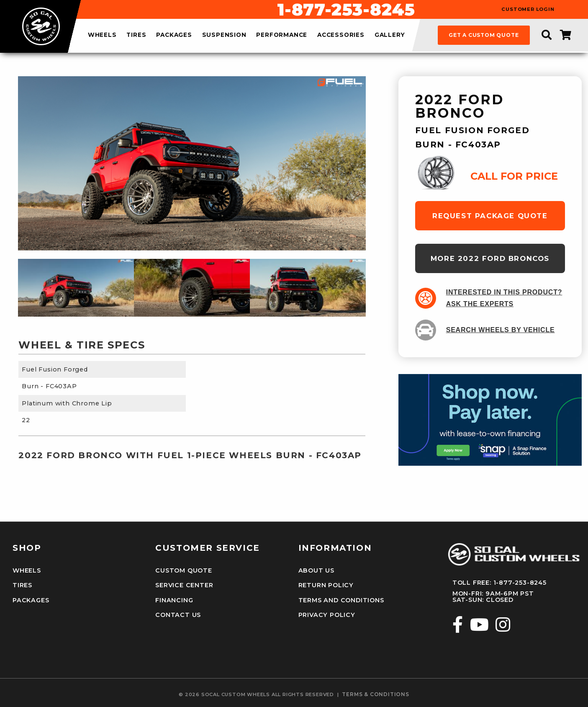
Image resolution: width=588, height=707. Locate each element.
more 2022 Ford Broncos (490, 258)
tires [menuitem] (136, 35)
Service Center (184, 585)
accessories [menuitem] (341, 35)
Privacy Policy (327, 615)
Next (372, 288)
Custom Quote (184, 570)
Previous (12, 288)
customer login (528, 9)
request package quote (490, 216)
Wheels (27, 570)
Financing (174, 600)
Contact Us (178, 615)
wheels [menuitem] (102, 35)
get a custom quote (484, 35)
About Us (316, 570)
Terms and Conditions (341, 600)
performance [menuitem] (282, 35)
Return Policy (326, 585)
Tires (22, 585)
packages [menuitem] (174, 35)
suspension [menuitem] (224, 35)
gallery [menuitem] (390, 35)
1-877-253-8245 (346, 10)
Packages (31, 600)
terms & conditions (375, 694)
